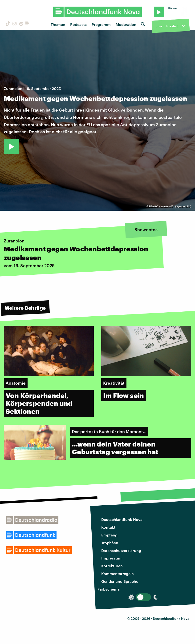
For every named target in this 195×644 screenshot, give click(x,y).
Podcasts (78, 24)
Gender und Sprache (120, 581)
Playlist (172, 26)
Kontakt (108, 527)
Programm (101, 24)
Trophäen (110, 543)
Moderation (126, 24)
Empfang (109, 535)
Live (159, 26)
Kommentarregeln (118, 574)
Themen (58, 24)
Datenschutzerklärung (121, 550)
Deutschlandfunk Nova (122, 519)
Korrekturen (112, 566)
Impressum (111, 558)
